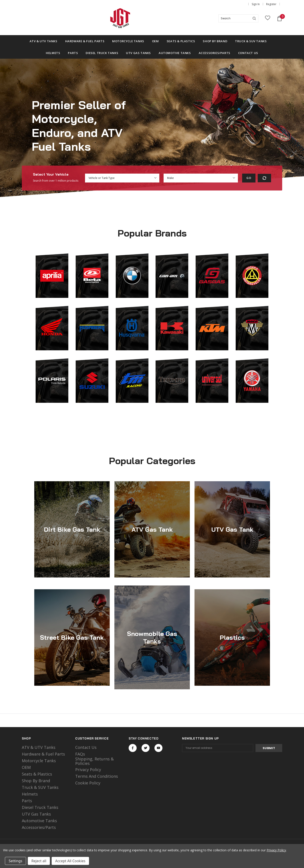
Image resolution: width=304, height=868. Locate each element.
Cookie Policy (88, 783)
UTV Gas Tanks (36, 814)
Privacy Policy (88, 770)
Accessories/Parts (39, 827)
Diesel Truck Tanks (40, 807)
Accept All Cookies (70, 861)
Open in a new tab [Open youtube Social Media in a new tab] (158, 748)
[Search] (254, 18)
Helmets (30, 794)
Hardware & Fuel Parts (43, 754)
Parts (27, 801)
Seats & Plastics (37, 774)
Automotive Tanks (39, 821)
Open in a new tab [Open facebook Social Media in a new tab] (133, 748)
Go (249, 178)
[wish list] (268, 19)
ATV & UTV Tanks (39, 747)
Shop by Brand (36, 781)
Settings (15, 861)
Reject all (39, 861)
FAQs (80, 754)
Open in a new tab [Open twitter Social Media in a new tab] (146, 748)
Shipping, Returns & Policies (94, 761)
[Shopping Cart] (280, 19)
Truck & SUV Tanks (40, 787)
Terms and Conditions (97, 776)
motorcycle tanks (39, 761)
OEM (26, 767)
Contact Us (86, 747)
